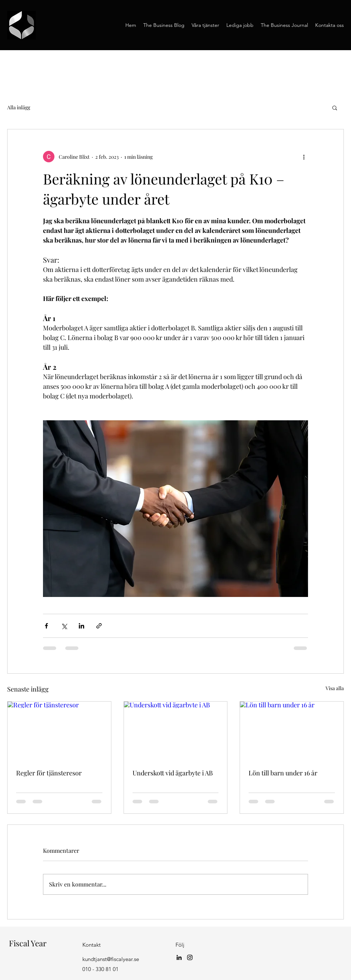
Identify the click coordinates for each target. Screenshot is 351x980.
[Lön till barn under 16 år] (292, 731)
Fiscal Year (27, 943)
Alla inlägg (19, 107)
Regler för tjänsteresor (49, 773)
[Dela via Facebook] (46, 626)
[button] (335, 107)
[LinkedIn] (179, 957)
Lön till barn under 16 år (283, 773)
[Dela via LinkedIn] (81, 626)
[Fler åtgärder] (304, 157)
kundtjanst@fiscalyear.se (111, 959)
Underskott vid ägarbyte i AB (173, 773)
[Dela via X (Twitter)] (64, 626)
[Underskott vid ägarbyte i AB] (176, 731)
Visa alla (335, 688)
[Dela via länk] (99, 626)
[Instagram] (190, 957)
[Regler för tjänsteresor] (59, 731)
